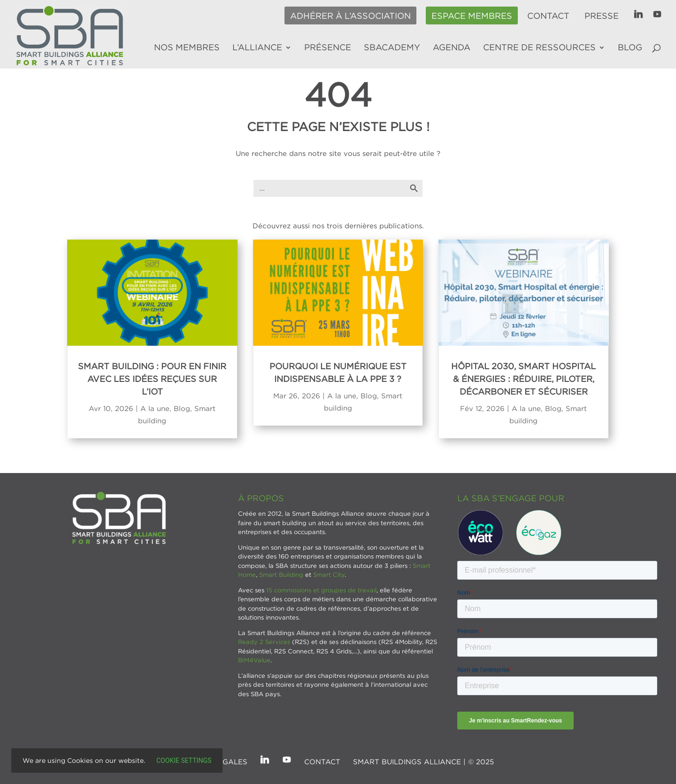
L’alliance (257, 48)
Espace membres (472, 16)
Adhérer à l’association (350, 16)
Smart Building (281, 574)
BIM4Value (254, 660)
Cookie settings (184, 761)
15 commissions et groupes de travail (321, 590)
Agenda (452, 48)
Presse (602, 16)
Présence (328, 48)
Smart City (329, 574)
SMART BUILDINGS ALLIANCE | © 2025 (423, 761)
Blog (630, 48)
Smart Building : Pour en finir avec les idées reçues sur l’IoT (152, 379)
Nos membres (187, 48)
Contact (548, 16)
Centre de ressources (539, 48)
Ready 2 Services (264, 642)
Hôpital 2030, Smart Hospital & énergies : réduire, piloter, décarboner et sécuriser (523, 379)
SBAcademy (392, 48)
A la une (155, 408)
